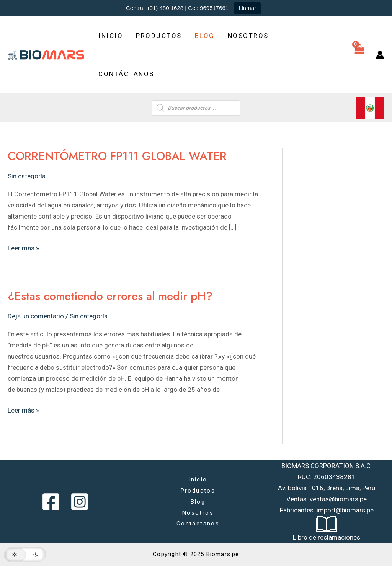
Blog (205, 36)
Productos (159, 36)
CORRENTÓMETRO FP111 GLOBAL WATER (117, 156)
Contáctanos (126, 74)
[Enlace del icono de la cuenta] (380, 55)
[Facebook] (51, 502)
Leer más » (23, 247)
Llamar (247, 8)
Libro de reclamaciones (327, 537)
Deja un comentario (36, 316)
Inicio (111, 36)
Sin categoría (27, 176)
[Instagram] (80, 502)
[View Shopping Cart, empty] (359, 55)
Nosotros (248, 36)
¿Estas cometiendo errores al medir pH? (110, 296)
